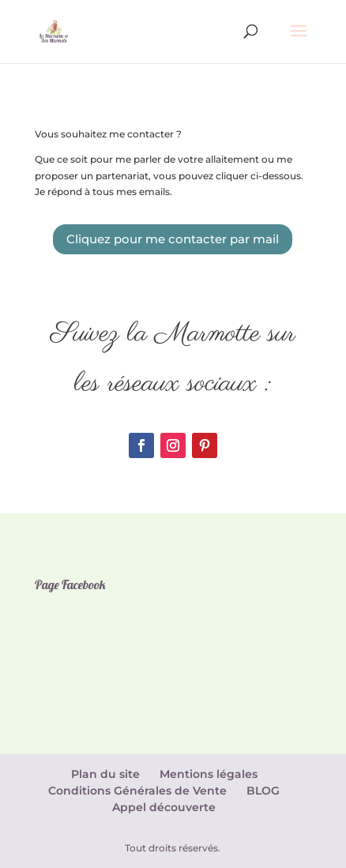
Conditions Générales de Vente (137, 791)
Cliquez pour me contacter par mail (173, 239)
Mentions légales (209, 774)
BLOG (263, 791)
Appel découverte (164, 807)
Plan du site (105, 774)
